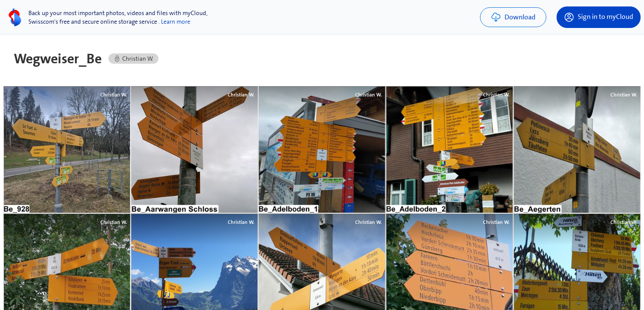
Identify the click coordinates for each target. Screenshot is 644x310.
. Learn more (174, 22)
